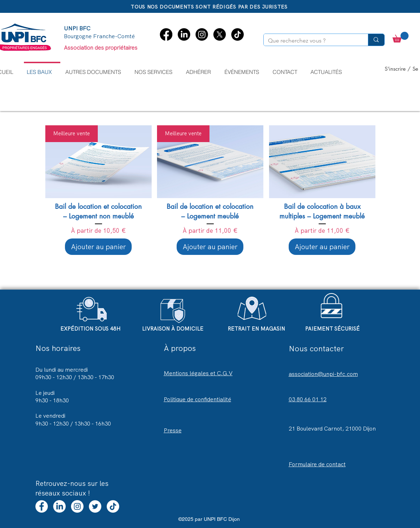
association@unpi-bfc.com (323, 374)
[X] (220, 34)
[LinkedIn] (184, 34)
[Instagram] (202, 34)
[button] (156, 69)
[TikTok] (237, 34)
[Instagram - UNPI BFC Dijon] (77, 506)
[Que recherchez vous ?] (311, 41)
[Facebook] (166, 34)
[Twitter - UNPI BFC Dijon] (95, 506)
